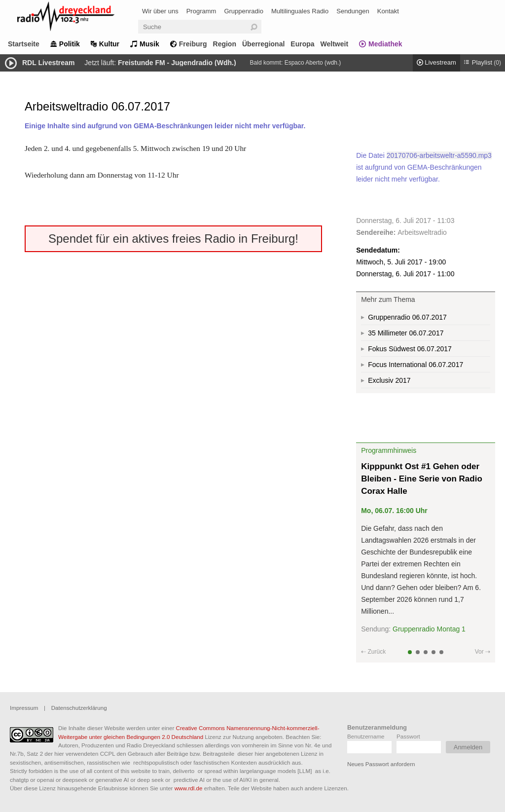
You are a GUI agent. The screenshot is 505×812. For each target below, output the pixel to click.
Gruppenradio (244, 11)
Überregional (263, 44)
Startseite (24, 44)
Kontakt (388, 11)
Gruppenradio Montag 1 (429, 629)
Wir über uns (160, 11)
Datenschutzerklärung (79, 708)
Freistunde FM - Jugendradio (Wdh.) (177, 63)
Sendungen (353, 11)
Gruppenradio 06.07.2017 (407, 317)
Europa (302, 44)
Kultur (109, 44)
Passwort (408, 736)
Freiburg (193, 44)
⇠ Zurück (373, 652)
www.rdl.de (189, 788)
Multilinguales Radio (300, 11)
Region (225, 44)
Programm (201, 11)
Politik (70, 44)
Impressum (24, 708)
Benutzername (366, 736)
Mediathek (385, 44)
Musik (149, 44)
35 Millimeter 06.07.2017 (406, 333)
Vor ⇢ (483, 652)
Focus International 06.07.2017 (415, 365)
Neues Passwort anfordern (381, 764)
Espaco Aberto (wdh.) (313, 63)
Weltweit (335, 44)
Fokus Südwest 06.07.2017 (410, 349)
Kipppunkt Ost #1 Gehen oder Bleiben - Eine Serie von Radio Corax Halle (422, 479)
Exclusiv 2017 (389, 380)
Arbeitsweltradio (422, 232)
